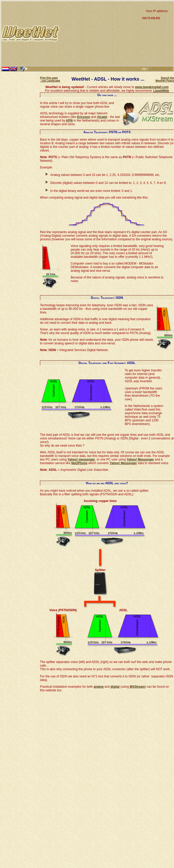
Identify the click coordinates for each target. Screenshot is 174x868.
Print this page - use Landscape (50, 79)
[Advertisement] (100, 33)
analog (99, 687)
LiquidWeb (161, 91)
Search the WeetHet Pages (165, 79)
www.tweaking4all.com (152, 87)
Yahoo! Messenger (140, 459)
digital (115, 687)
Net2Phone (79, 463)
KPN (69, 121)
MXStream (137, 687)
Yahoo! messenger (81, 459)
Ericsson (84, 117)
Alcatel (102, 117)
